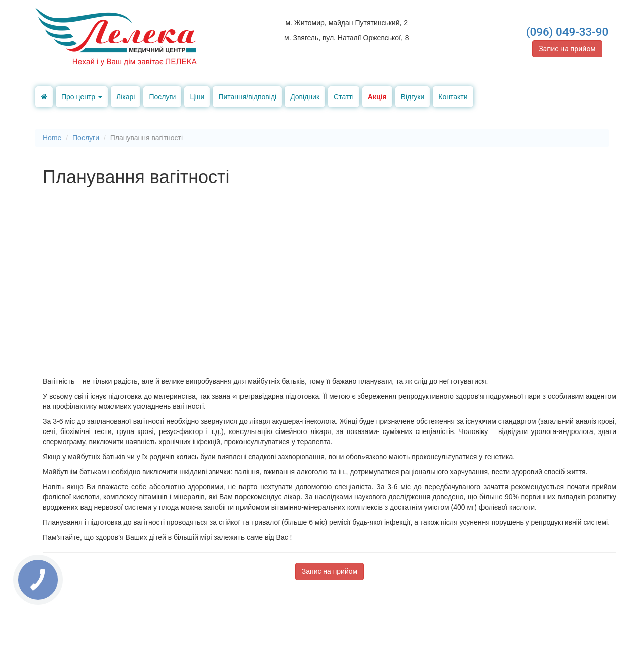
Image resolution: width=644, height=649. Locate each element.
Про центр (82, 97)
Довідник (305, 97)
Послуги (162, 97)
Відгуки (413, 97)
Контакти (453, 97)
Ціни (197, 97)
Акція (377, 97)
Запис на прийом (567, 49)
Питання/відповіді (247, 97)
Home (52, 138)
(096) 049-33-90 (568, 32)
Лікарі (126, 97)
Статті (344, 97)
